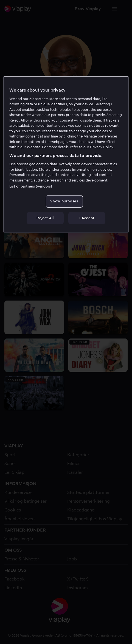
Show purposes (64, 201)
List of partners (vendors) (31, 186)
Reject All (45, 218)
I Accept (87, 218)
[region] (66, 154)
